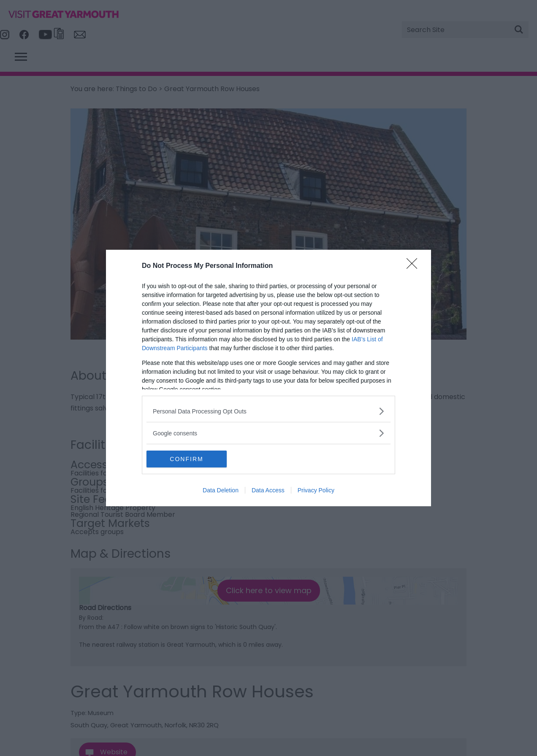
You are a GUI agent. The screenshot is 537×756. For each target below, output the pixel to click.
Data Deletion (221, 490)
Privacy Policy (316, 490)
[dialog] (268, 378)
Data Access (268, 490)
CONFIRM (186, 459)
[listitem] (268, 411)
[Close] (415, 266)
